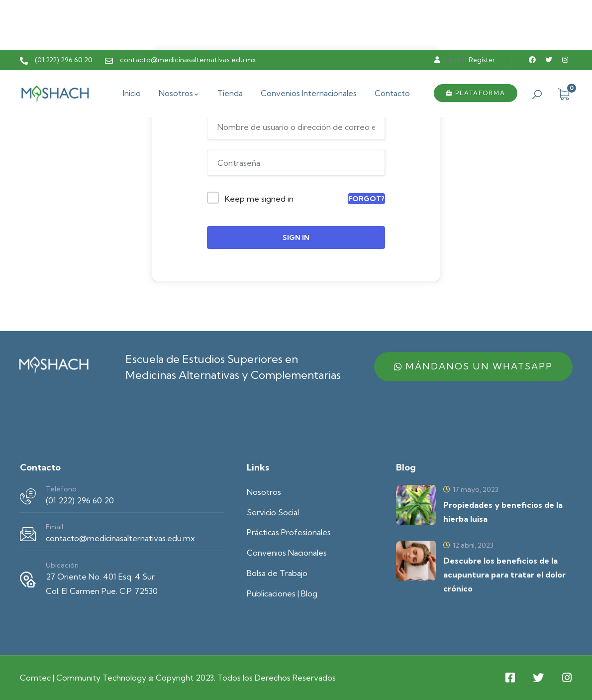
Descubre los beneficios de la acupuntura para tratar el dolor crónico (504, 575)
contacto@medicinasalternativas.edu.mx (120, 538)
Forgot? (366, 199)
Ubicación (62, 565)
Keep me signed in (259, 199)
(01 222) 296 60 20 (80, 500)
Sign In (296, 237)
